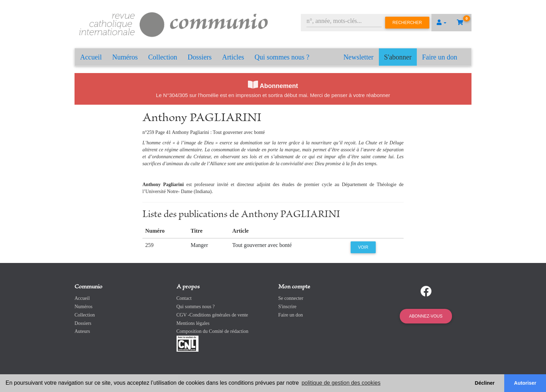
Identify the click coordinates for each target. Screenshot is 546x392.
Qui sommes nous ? (282, 57)
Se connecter (291, 298)
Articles (233, 57)
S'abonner (398, 57)
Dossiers (200, 57)
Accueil (91, 57)
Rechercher (407, 23)
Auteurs (82, 331)
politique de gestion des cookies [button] (341, 383)
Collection (163, 57)
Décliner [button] (485, 383)
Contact (184, 298)
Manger (199, 245)
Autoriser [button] (525, 383)
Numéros (125, 57)
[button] (442, 23)
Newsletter (358, 57)
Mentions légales (193, 323)
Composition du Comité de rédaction (213, 331)
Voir (363, 247)
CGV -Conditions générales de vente (212, 315)
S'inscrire (287, 307)
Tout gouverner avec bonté (262, 245)
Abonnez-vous (426, 316)
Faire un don (440, 57)
